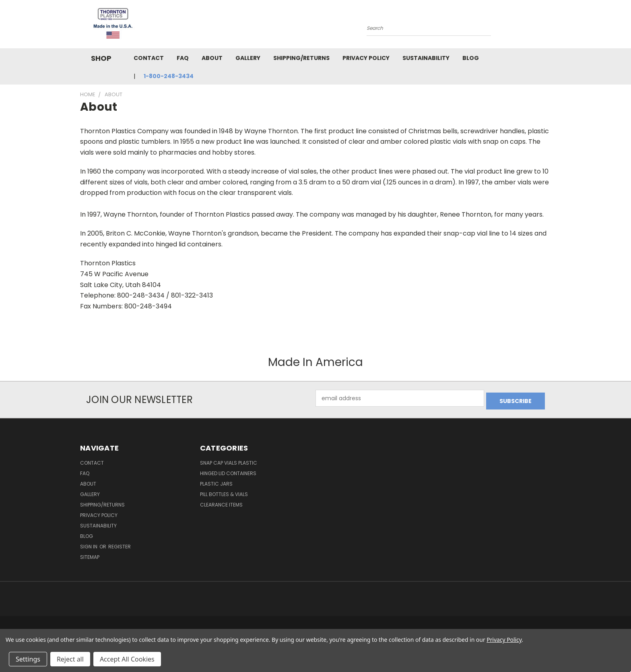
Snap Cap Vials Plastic (229, 460)
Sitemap (90, 554)
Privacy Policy (366, 58)
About (212, 58)
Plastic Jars (216, 481)
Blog (471, 58)
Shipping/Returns (301, 58)
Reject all (70, 659)
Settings (28, 659)
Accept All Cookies (127, 659)
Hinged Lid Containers (228, 470)
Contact (149, 58)
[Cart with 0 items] (549, 26)
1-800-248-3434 (169, 76)
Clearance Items (221, 502)
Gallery (248, 58)
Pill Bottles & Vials (224, 491)
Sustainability (426, 58)
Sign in (89, 544)
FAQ (183, 58)
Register (120, 544)
